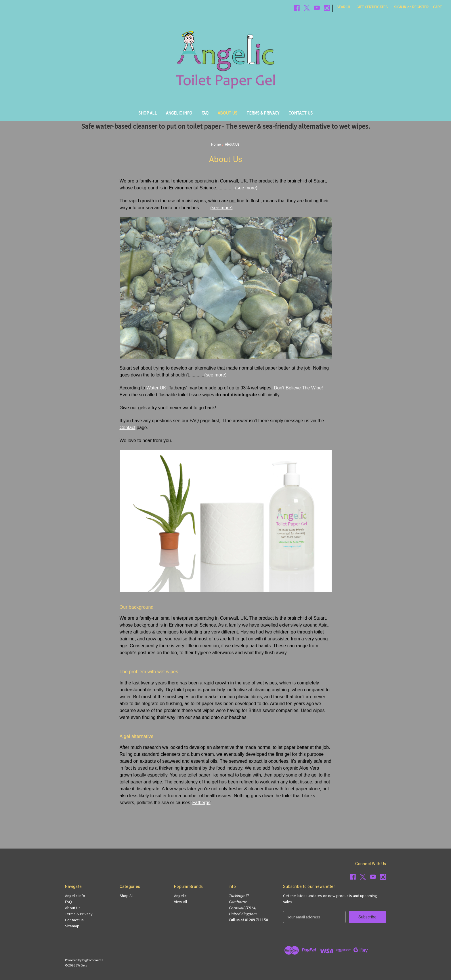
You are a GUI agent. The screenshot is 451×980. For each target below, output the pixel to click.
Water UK (156, 388)
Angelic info (179, 113)
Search (343, 7)
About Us (228, 113)
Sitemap (72, 926)
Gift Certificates (372, 7)
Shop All (148, 113)
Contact (128, 428)
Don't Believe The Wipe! (298, 388)
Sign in (400, 7)
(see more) (246, 188)
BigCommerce (93, 960)
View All (180, 902)
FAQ (205, 113)
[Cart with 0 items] (437, 7)
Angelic (180, 896)
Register (420, 7)
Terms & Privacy (263, 113)
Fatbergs (201, 803)
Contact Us (301, 113)
